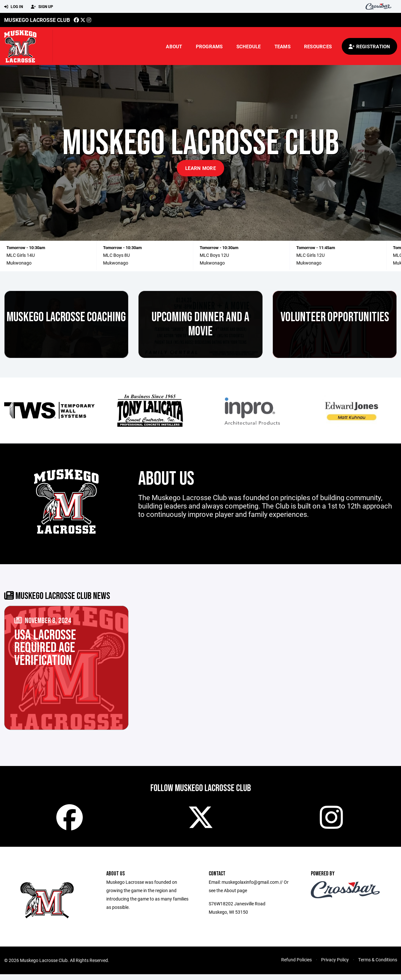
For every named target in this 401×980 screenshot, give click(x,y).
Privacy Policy (335, 965)
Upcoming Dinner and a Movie (200, 324)
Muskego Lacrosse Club (37, 20)
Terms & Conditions (378, 965)
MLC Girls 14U (21, 255)
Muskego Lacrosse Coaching (66, 317)
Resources (318, 46)
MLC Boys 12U (214, 255)
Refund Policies (296, 965)
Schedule (249, 46)
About (174, 46)
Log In (14, 7)
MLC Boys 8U (116, 255)
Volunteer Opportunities (335, 317)
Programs (209, 46)
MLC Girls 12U (310, 255)
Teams (282, 46)
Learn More (200, 168)
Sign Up (42, 7)
